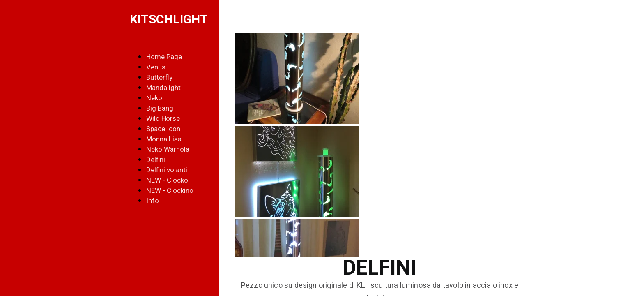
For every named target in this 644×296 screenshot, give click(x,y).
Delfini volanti (167, 170)
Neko (154, 98)
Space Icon (163, 129)
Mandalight (163, 88)
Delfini (156, 160)
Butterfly (159, 77)
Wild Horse (163, 119)
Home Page (164, 57)
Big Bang (160, 108)
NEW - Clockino (170, 191)
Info (153, 201)
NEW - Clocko (167, 180)
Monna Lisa (164, 139)
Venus (156, 67)
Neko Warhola (168, 149)
